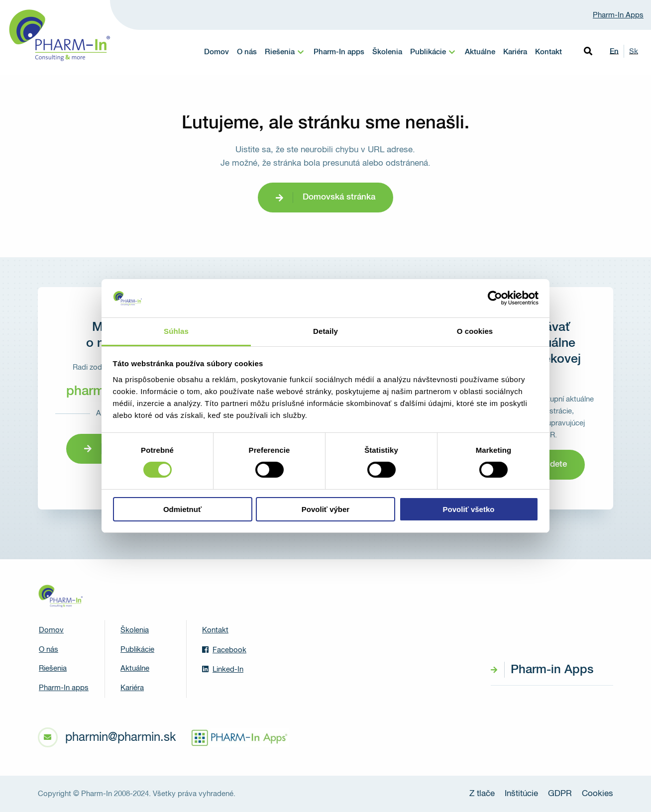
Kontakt (548, 52)
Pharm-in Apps (552, 670)
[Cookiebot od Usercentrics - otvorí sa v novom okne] (495, 298)
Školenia (387, 52)
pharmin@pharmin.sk (120, 737)
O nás (247, 52)
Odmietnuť (182, 509)
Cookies (597, 794)
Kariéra (515, 52)
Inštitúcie (521, 794)
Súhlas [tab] (176, 331)
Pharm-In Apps (618, 15)
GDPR (560, 794)
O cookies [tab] (475, 331)
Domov (217, 52)
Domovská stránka (339, 197)
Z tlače (482, 794)
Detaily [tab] (325, 331)
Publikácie (428, 52)
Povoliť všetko (469, 509)
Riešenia (280, 52)
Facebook (224, 650)
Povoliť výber (325, 509)
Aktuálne (480, 52)
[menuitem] (285, 52)
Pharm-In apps (339, 52)
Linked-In (223, 669)
